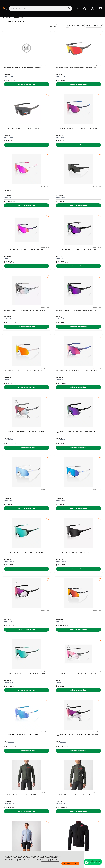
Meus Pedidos (53, 820)
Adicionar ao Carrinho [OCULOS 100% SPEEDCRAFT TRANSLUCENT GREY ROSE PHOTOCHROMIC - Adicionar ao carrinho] (87, 209)
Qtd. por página (54, 26)
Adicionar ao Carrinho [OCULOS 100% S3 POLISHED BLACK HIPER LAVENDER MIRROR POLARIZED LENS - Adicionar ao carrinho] (52, 332)
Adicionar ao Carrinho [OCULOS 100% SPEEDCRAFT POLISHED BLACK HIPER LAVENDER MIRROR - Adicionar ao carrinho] (18, 271)
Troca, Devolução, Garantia (34, 820)
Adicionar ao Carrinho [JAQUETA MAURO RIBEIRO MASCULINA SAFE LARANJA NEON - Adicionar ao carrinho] (18, 765)
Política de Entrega (9, 822)
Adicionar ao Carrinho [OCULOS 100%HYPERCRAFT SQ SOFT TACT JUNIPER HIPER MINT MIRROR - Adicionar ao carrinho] (87, 456)
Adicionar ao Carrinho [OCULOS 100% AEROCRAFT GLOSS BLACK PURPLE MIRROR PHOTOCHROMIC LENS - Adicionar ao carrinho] (87, 518)
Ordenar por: (77, 26)
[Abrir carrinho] (100, 4)
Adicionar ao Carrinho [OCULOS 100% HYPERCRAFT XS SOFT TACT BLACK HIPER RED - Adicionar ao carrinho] (52, 456)
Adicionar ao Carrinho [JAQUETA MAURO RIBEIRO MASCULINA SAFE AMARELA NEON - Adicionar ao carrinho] (52, 765)
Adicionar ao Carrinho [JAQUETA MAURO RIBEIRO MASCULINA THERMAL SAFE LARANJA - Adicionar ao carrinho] (87, 703)
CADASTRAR (93, 797)
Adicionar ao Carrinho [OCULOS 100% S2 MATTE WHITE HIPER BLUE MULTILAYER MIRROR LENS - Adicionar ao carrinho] (18, 394)
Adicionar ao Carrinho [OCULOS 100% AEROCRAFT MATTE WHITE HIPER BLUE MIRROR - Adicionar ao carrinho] (52, 518)
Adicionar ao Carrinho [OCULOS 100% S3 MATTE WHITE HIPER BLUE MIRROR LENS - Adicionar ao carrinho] (87, 332)
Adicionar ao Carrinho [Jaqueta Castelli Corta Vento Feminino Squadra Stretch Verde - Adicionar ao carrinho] (52, 580)
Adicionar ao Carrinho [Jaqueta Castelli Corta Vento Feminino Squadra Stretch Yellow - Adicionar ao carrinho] (18, 703)
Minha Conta (52, 822)
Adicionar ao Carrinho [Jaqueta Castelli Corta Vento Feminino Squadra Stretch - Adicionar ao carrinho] (52, 703)
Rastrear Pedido (54, 825)
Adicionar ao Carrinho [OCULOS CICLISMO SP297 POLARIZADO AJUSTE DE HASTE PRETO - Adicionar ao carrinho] (18, 85)
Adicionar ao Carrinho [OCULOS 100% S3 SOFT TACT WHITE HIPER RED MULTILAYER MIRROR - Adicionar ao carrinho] (52, 271)
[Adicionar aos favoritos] (30, 34)
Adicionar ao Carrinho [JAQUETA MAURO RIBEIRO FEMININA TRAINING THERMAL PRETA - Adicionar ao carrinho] (87, 765)
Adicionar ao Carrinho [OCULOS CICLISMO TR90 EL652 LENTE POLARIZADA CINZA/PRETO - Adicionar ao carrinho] (87, 85)
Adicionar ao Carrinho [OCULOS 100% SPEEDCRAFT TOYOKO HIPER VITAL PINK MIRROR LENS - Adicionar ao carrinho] (18, 209)
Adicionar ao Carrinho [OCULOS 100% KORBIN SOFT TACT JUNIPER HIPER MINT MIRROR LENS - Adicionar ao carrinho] (52, 394)
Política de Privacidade (50, 861)
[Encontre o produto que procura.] (57, 4)
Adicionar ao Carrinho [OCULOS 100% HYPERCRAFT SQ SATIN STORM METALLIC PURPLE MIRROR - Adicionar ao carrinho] (18, 147)
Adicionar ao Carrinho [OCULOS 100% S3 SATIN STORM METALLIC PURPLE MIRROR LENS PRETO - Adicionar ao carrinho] (87, 271)
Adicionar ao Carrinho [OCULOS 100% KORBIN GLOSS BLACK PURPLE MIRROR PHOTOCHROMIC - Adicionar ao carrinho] (18, 456)
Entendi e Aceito (70, 864)
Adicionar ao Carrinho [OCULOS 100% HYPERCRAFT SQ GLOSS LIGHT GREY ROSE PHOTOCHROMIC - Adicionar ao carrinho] (18, 518)
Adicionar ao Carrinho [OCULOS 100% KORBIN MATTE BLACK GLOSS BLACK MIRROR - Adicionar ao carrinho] (87, 394)
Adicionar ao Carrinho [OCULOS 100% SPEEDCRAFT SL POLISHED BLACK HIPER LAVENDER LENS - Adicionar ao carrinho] (52, 209)
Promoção (82, 652)
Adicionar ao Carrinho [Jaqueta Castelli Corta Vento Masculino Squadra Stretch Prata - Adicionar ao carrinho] (52, 641)
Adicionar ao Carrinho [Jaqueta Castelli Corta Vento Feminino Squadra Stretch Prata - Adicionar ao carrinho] (87, 580)
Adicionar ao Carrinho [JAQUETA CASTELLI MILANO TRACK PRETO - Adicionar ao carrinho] (18, 641)
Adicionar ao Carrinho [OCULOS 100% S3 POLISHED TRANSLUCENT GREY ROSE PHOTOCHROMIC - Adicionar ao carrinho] (18, 332)
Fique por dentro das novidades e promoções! (16, 798)
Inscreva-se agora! (12, 795)
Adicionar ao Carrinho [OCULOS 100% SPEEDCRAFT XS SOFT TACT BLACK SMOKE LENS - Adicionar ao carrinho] (87, 147)
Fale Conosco (7, 825)
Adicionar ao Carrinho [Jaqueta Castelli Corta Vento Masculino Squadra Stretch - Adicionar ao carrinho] (87, 641)
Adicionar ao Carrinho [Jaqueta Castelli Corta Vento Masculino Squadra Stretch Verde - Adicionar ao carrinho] (18, 580)
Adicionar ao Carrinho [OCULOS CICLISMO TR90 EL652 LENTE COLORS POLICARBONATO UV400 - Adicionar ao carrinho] (52, 85)
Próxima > (72, 776)
